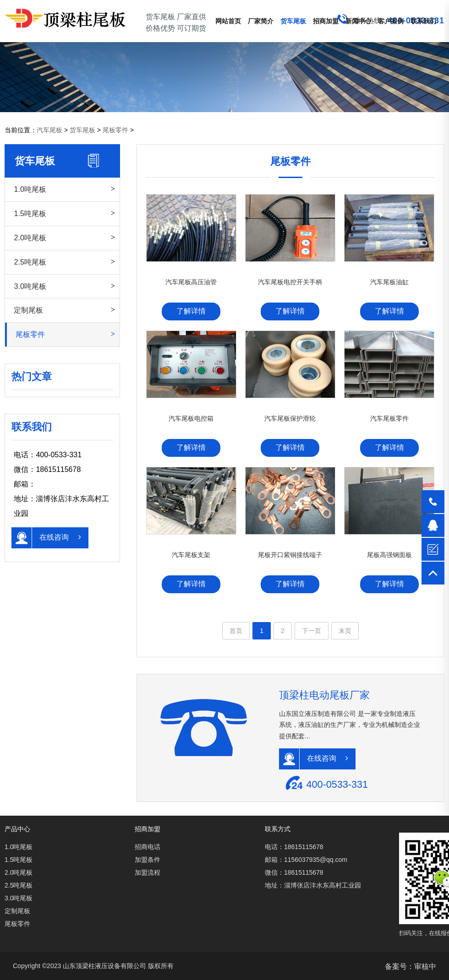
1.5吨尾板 (30, 213)
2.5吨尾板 (30, 262)
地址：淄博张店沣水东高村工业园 (313, 885)
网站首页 (228, 21)
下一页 (312, 631)
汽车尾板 (49, 130)
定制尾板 (28, 310)
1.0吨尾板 (30, 189)
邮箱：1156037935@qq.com (306, 860)
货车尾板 (293, 21)
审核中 (425, 966)
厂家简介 (261, 21)
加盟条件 (148, 860)
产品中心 (17, 829)
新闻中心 (358, 21)
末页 (345, 631)
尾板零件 (115, 130)
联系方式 (278, 829)
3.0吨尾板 (30, 286)
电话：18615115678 (294, 847)
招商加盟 (326, 21)
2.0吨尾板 (30, 238)
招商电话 (148, 847)
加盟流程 (148, 872)
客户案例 (391, 21)
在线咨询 (46, 538)
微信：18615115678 (294, 872)
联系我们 (423, 21)
